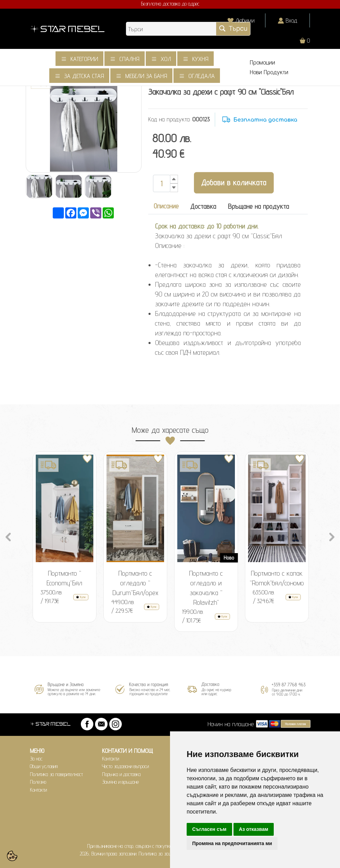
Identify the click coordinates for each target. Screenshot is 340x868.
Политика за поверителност (56, 774)
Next (332, 536)
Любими (245, 20)
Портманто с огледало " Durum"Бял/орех (135, 583)
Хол (166, 59)
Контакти (38, 790)
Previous (8, 536)
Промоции (262, 62)
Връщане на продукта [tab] (258, 206)
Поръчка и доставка (121, 774)
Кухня (200, 59)
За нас (36, 759)
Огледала (202, 76)
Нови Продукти (269, 72)
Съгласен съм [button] (209, 829)
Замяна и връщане (120, 782)
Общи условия (44, 766)
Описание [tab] (166, 206)
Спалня (129, 59)
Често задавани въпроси (125, 766)
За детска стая (84, 76)
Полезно (38, 782)
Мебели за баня (146, 76)
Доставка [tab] (203, 206)
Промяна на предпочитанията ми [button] (232, 843)
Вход (291, 20)
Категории (84, 59)
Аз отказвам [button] (254, 829)
